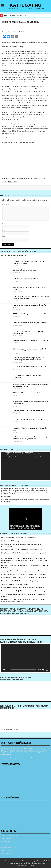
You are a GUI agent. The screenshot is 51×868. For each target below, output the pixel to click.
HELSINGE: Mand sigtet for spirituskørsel (26, 279)
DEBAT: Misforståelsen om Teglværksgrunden (32, 578)
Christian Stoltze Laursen (9, 578)
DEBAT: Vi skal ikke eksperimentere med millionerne (29, 393)
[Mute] (43, 670)
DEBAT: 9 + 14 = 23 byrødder (19, 584)
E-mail (4, 230)
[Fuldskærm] (47, 670)
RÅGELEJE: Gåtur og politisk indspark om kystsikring (29, 591)
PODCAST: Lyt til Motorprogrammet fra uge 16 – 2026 (30, 314)
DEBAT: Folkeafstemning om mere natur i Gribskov (27, 571)
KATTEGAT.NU (26, 5)
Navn (4, 224)
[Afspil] (4, 670)
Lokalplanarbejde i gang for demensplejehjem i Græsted (31, 340)
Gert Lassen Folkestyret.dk (11, 600)
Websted (5, 237)
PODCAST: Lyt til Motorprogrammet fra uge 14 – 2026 (30, 419)
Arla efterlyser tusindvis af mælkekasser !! (25, 541)
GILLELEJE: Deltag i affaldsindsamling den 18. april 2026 (30, 410)
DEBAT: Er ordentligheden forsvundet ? (16, 16)
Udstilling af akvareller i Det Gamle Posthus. (23, 538)
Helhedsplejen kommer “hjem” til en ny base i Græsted (30, 323)
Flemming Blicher (7, 591)
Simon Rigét (5, 584)
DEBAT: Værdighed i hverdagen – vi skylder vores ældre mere (27, 574)
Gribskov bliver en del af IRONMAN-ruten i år (15, 256)
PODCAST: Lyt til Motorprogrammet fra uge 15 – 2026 (30, 367)
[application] (25, 466)
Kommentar (7, 204)
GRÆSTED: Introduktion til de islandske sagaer (28, 550)
